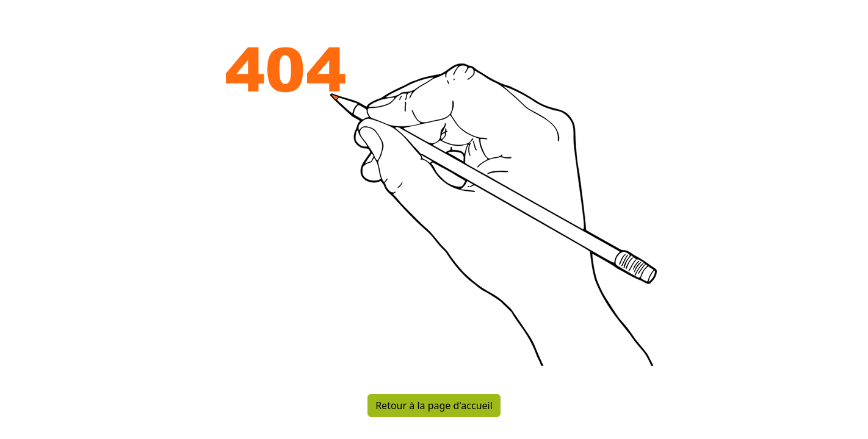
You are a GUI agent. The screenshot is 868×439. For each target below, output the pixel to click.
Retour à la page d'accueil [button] (434, 405)
